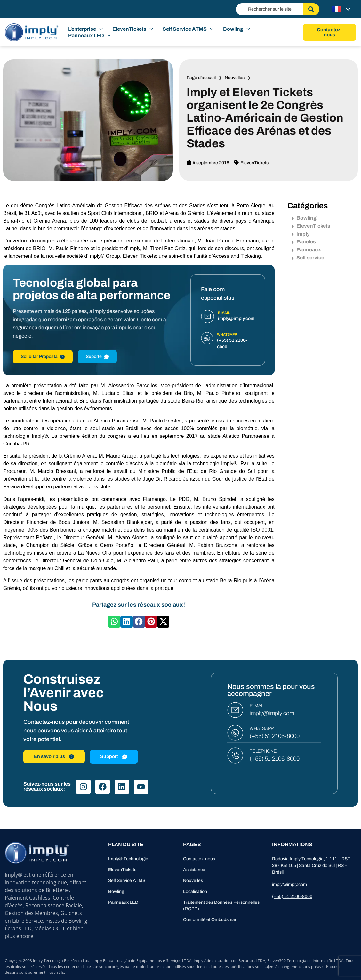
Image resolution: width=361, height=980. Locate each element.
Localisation (195, 891)
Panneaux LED (89, 36)
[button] (114, 622)
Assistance (194, 870)
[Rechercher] (311, 9)
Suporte (97, 357)
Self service (308, 258)
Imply (301, 234)
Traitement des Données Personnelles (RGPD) (221, 906)
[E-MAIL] (235, 710)
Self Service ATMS (188, 29)
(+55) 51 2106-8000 (275, 736)
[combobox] (269, 9)
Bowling (237, 29)
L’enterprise (85, 29)
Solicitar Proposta (43, 357)
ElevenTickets (133, 29)
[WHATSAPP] (235, 733)
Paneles (304, 242)
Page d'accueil (201, 78)
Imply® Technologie (128, 859)
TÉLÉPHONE (263, 751)
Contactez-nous (199, 859)
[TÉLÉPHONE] (235, 755)
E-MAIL (257, 706)
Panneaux (307, 250)
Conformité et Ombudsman (210, 920)
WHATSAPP (262, 728)
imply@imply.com (272, 713)
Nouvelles (235, 78)
